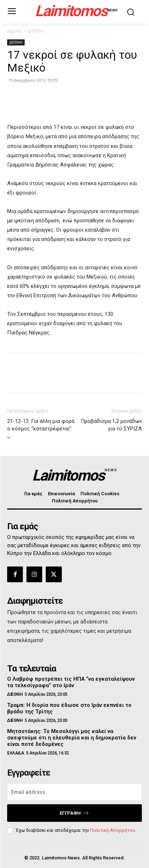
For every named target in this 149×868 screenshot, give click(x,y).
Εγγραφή (74, 813)
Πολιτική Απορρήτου (113, 830)
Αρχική (14, 31)
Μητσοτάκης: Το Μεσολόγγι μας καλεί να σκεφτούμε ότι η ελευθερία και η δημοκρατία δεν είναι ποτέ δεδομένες (72, 738)
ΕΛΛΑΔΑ (16, 753)
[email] (74, 792)
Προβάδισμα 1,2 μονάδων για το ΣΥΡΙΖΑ (111, 425)
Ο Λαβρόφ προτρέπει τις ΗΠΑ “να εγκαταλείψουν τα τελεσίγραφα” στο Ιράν (71, 682)
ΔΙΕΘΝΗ (36, 31)
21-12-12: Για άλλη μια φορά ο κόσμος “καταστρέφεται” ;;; (41, 429)
